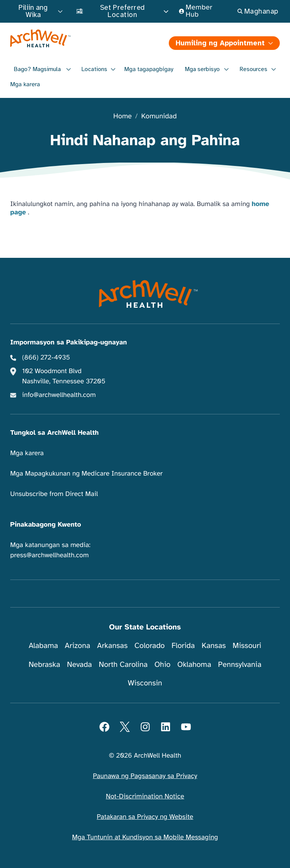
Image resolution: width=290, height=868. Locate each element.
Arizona (78, 646)
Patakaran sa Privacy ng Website (145, 817)
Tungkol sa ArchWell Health (54, 433)
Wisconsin (145, 683)
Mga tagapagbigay (149, 69)
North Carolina (123, 664)
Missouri (247, 646)
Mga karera (25, 84)
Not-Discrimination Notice (145, 797)
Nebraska (45, 664)
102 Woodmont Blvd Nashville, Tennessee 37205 (64, 376)
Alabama (43, 646)
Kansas (214, 646)
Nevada (79, 664)
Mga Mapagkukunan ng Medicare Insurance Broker (86, 474)
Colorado (150, 646)
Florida (183, 646)
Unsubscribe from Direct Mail (54, 494)
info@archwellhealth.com (59, 395)
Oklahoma (194, 664)
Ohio (163, 664)
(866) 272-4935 (46, 358)
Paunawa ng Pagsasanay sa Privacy (145, 776)
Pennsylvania (240, 664)
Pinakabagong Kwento (46, 525)
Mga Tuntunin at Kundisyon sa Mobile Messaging (145, 837)
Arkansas (112, 646)
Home (123, 117)
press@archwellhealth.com (49, 555)
